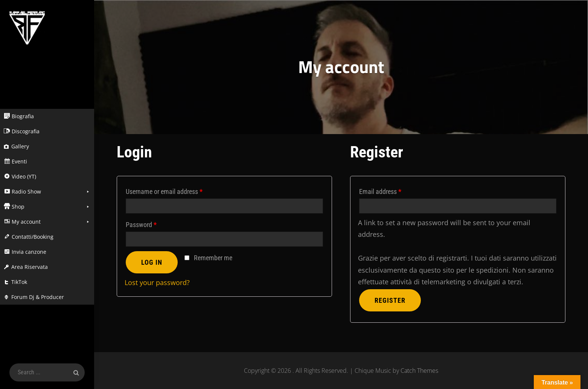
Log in (152, 262)
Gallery (20, 146)
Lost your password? (157, 282)
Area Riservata (30, 267)
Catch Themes (419, 371)
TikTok (19, 282)
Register (390, 300)
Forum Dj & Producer (38, 297)
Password (141, 225)
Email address (380, 191)
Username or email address (164, 191)
